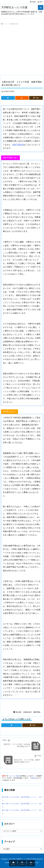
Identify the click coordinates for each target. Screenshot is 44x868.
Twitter (33, 778)
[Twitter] (8, 98)
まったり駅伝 (15, 776)
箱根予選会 (37, 712)
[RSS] (22, 98)
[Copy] (36, 98)
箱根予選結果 (18, 145)
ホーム (5, 24)
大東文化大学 (27, 712)
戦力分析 (15, 24)
